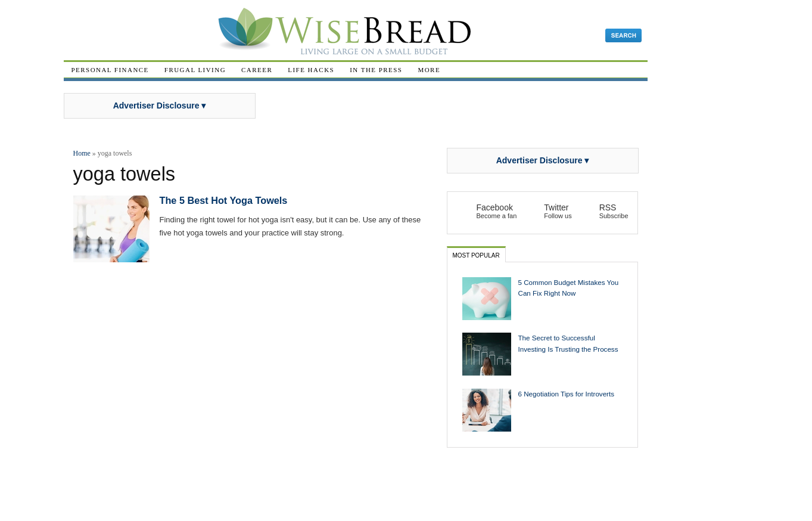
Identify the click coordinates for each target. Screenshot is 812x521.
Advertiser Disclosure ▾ (160, 106)
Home (82, 153)
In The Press (376, 70)
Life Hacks (311, 70)
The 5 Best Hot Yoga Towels (224, 200)
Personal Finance (110, 70)
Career (257, 70)
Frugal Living (195, 70)
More (429, 70)
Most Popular (476, 255)
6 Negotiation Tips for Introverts (567, 394)
